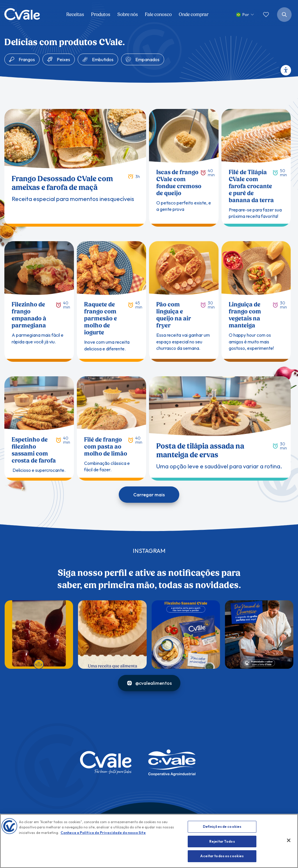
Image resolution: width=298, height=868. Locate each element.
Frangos (27, 59)
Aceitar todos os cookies (222, 856)
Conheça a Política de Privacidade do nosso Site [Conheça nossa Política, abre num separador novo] (103, 833)
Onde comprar (194, 14)
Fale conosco (158, 14)
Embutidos (103, 59)
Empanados (147, 59)
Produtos (101, 14)
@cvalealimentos (149, 683)
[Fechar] (289, 840)
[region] (149, 841)
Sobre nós (128, 14)
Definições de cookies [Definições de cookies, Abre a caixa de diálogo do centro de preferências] (222, 826)
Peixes (63, 59)
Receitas (75, 14)
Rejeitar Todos (222, 841)
